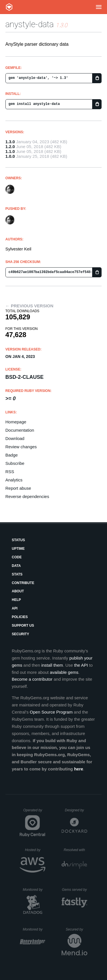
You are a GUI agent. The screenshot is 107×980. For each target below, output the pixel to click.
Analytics (14, 480)
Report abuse (18, 488)
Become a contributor (32, 679)
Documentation (20, 430)
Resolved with (75, 850)
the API (81, 665)
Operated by (34, 812)
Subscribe (15, 463)
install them (52, 665)
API (15, 608)
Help (16, 600)
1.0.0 (10, 156)
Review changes (21, 447)
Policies (20, 617)
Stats (17, 574)
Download (15, 438)
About (18, 591)
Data (16, 566)
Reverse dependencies (27, 496)
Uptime (18, 549)
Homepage (16, 422)
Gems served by (75, 890)
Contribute (23, 583)
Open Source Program (51, 712)
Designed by (76, 810)
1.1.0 (10, 151)
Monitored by (34, 890)
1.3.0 (10, 142)
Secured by (76, 929)
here (79, 769)
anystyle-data (30, 24)
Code (17, 557)
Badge (12, 455)
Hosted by (35, 850)
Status (18, 540)
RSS (10, 472)
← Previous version (29, 306)
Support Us (23, 626)
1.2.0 (10, 147)
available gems (64, 672)
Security (20, 634)
